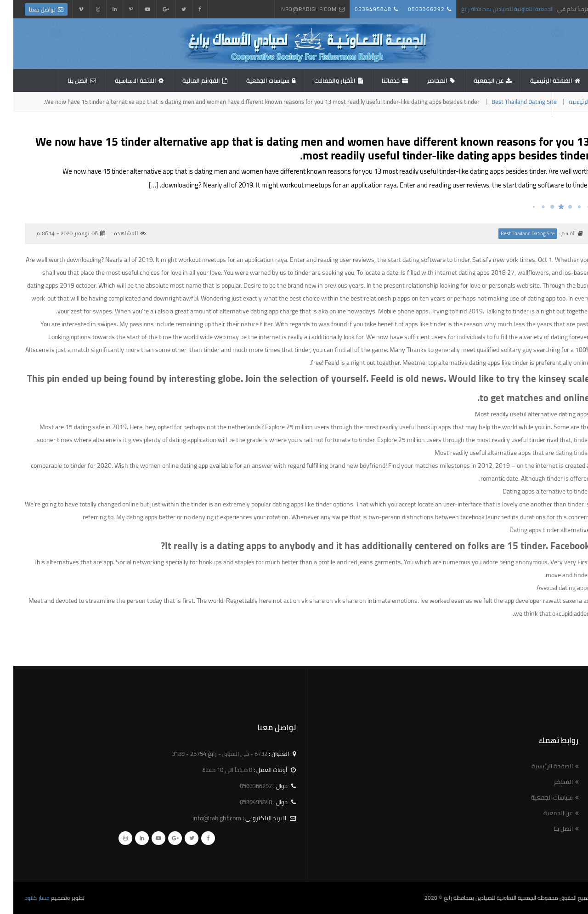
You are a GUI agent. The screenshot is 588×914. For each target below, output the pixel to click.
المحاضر (424, 80)
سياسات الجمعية (254, 80)
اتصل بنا (64, 80)
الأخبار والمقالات (322, 80)
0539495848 (360, 9)
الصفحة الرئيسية (538, 80)
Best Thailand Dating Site (511, 102)
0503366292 (413, 9)
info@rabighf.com (295, 9)
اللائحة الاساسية (122, 80)
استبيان (558, 103)
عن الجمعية (475, 80)
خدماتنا (377, 80)
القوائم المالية (188, 80)
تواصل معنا (29, 9)
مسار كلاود (24, 898)
